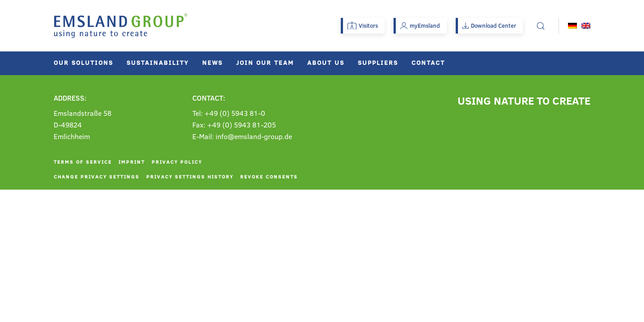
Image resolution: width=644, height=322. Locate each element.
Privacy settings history (190, 176)
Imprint (132, 162)
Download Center (489, 25)
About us (326, 62)
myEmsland (420, 25)
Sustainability (158, 62)
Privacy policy (177, 162)
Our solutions (83, 62)
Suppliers (378, 62)
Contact (428, 62)
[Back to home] (121, 26)
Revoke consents (269, 176)
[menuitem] (572, 26)
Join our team (265, 62)
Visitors (363, 25)
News (212, 62)
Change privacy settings (97, 176)
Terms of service (83, 162)
